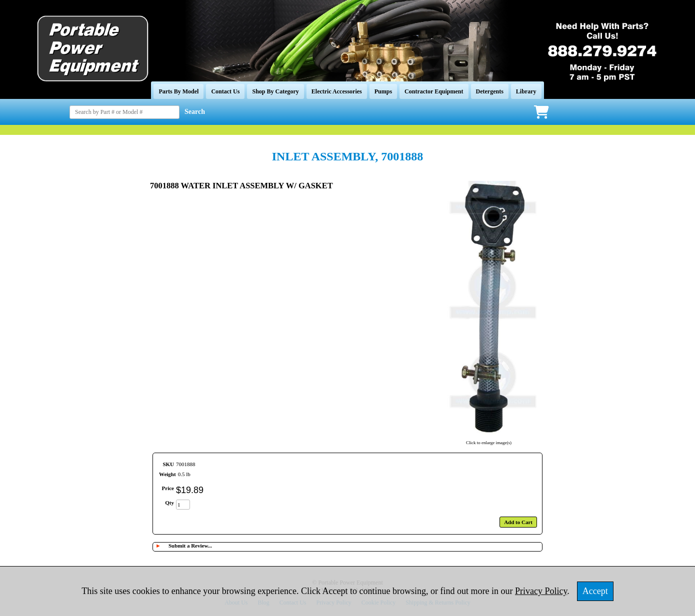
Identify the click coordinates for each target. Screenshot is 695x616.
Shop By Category (275, 91)
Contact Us (225, 91)
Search (195, 112)
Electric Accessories (337, 91)
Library (526, 91)
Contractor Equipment (434, 91)
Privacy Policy (541, 591)
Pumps (383, 91)
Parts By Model (178, 91)
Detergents (490, 91)
